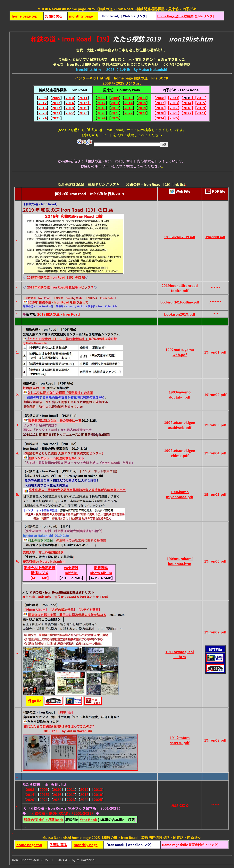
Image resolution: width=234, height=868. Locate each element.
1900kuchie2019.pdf (180, 237)
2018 (70, 108)
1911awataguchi (180, 652)
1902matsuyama (180, 349)
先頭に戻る (54, 16)
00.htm (180, 657)
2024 (43, 118)
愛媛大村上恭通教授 (40, 568)
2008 (43, 98)
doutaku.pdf (180, 397)
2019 (83, 108)
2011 (83, 98)
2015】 (85, 103)
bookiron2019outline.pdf (180, 302)
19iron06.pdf (215, 561)
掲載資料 (101, 568)
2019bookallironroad (180, 285)
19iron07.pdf (215, 632)
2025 (56, 118)
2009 (56, 98)
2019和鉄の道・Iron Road (59, 314)
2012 (43, 103)
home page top (25, 16)
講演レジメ (40, 573)
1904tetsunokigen (180, 422)
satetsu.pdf (180, 743)
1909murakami (180, 558)
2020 (43, 113)
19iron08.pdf (215, 740)
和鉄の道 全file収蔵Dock (44, 819)
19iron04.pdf (215, 453)
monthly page (81, 16)
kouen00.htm (180, 564)
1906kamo (180, 492)
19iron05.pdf (215, 494)
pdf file (71, 573)
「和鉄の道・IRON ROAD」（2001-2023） (62, 813)
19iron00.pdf (215, 237)
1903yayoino (180, 392)
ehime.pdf (180, 455)
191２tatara (180, 737)
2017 (56, 108)
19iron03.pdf (215, 425)
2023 (83, 113)
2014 (70, 103)
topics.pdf (180, 290)
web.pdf (180, 355)
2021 (56, 113)
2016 (43, 108)
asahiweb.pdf (180, 427)
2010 (70, 98)
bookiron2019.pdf (180, 314)
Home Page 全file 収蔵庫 (175, 16)
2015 (142, 103)
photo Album (101, 573)
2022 (70, 113)
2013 (56, 103)
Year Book (88, 819)
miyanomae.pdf (180, 497)
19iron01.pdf (215, 352)
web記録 (71, 568)
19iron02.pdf (215, 394)
